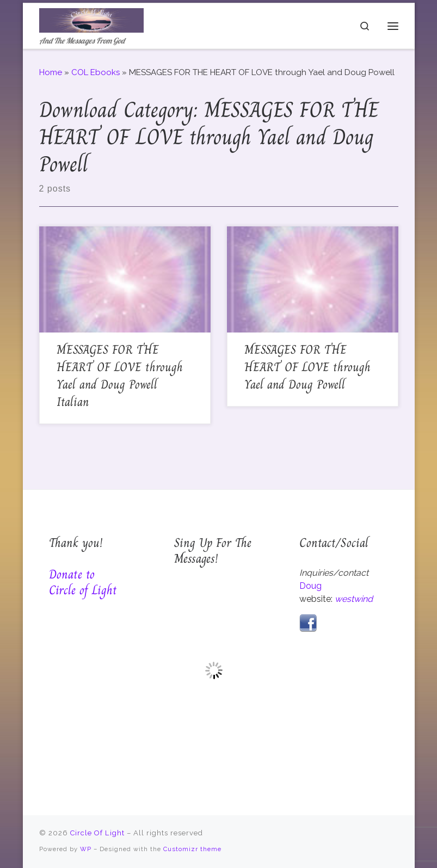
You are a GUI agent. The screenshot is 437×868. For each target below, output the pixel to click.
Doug (310, 586)
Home (51, 72)
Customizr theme (192, 849)
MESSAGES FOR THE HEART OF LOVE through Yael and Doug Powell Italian (120, 376)
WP (86, 849)
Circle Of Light (97, 833)
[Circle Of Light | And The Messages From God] (91, 19)
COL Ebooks (96, 72)
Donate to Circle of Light (83, 582)
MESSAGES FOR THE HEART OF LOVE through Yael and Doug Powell (307, 367)
